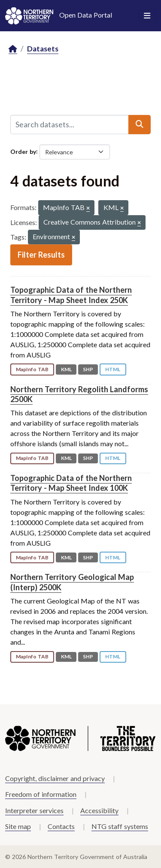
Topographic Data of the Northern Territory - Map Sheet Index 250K (71, 295)
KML (66, 369)
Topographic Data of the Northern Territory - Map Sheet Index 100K (71, 483)
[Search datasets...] (70, 124)
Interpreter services (34, 810)
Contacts (61, 826)
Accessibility (99, 810)
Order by (23, 151)
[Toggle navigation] (147, 16)
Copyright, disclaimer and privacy (55, 778)
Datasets (43, 49)
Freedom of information (41, 794)
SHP (88, 369)
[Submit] (140, 124)
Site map (18, 826)
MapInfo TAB (32, 369)
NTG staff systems (120, 826)
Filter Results (41, 255)
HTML (113, 369)
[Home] (13, 49)
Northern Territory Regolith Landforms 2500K (79, 394)
